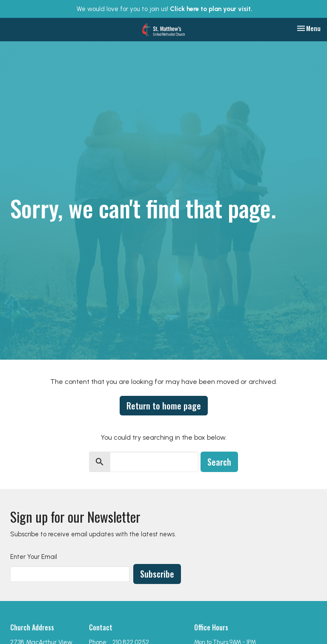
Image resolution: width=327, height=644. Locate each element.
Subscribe (157, 574)
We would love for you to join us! (165, 9)
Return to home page (164, 406)
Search (219, 462)
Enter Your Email (34, 557)
